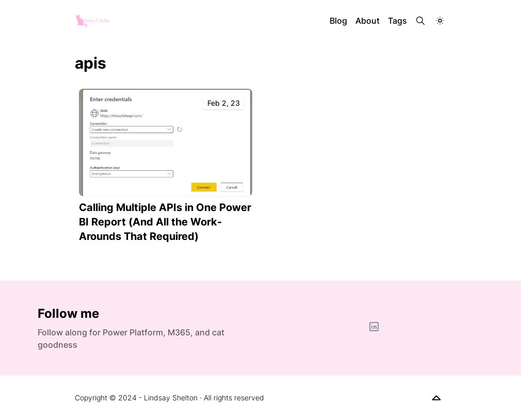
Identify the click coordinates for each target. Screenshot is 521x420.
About (368, 21)
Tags (397, 21)
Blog (338, 21)
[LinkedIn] (374, 327)
